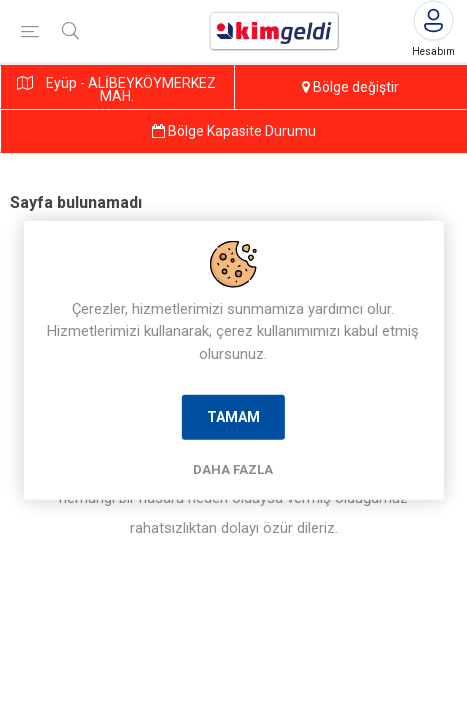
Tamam (233, 417)
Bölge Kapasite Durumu (234, 131)
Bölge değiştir (350, 87)
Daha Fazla (233, 469)
